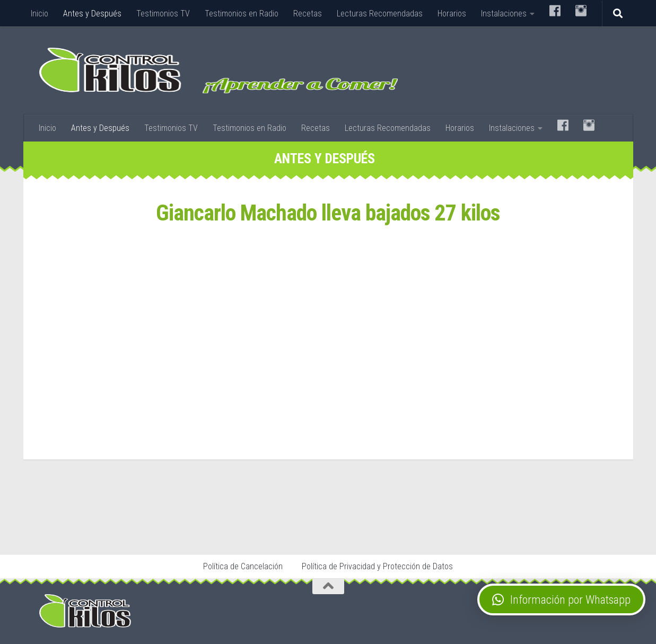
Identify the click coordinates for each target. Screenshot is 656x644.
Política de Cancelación (243, 566)
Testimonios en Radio (242, 14)
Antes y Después (92, 14)
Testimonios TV (163, 14)
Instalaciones (504, 14)
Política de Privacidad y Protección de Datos (377, 566)
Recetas (308, 14)
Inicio (40, 14)
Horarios (452, 14)
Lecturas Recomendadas (380, 14)
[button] (561, 599)
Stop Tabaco (199, 524)
